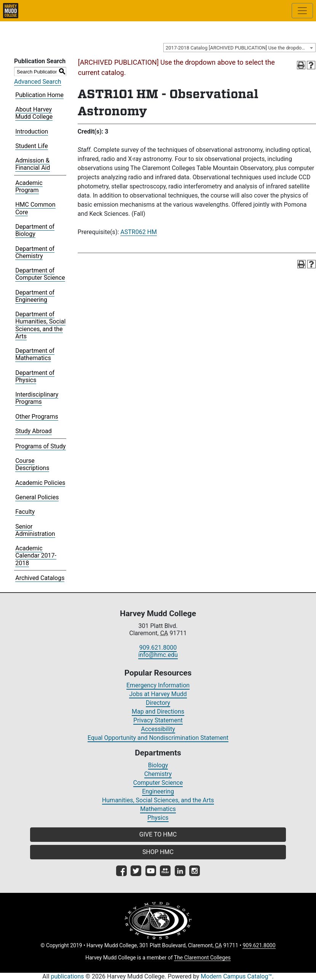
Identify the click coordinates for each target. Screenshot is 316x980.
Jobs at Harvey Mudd (158, 694)
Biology (158, 765)
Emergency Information (158, 685)
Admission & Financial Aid (33, 164)
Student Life (31, 146)
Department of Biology (35, 230)
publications (68, 976)
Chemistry (158, 774)
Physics (158, 818)
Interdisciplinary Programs (37, 398)
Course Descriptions (32, 464)
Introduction (32, 131)
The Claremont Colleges (202, 958)
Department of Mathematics (35, 354)
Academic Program (29, 186)
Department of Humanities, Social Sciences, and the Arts (40, 325)
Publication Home (39, 95)
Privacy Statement (158, 720)
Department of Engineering (35, 296)
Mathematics (158, 809)
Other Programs (37, 417)
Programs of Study (40, 446)
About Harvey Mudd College (34, 113)
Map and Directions (158, 711)
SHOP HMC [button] (158, 852)
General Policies (37, 497)
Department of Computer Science (40, 274)
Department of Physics (35, 376)
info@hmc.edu (158, 655)
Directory (158, 703)
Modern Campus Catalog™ (236, 976)
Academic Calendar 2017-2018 (36, 555)
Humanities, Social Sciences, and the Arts (158, 800)
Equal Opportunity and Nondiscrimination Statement (158, 738)
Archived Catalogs (40, 578)
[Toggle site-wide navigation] (302, 11)
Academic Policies (40, 483)
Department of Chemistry (35, 252)
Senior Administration (35, 530)
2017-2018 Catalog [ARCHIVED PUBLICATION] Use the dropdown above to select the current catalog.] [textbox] (240, 48)
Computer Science (158, 783)
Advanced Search (38, 82)
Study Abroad (34, 431)
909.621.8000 (158, 648)
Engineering (158, 791)
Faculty (25, 512)
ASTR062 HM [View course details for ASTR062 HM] (139, 232)
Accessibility (158, 729)
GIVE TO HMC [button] (158, 834)
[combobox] (239, 48)
